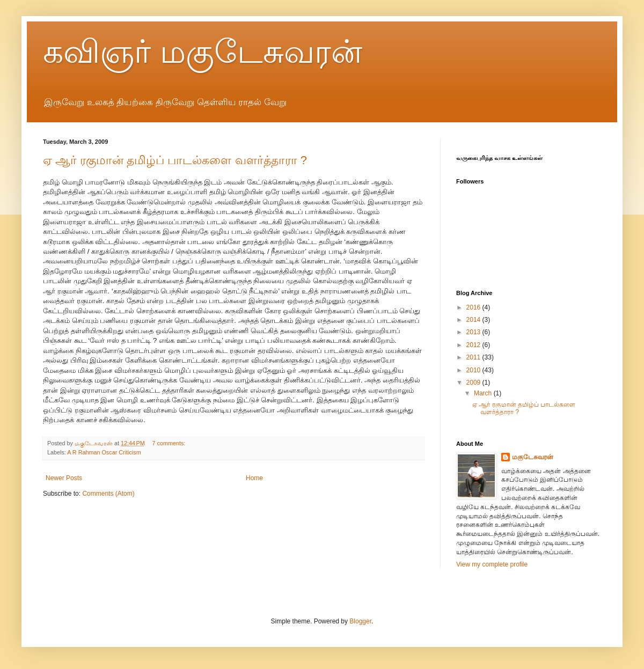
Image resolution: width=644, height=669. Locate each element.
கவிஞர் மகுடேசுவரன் (203, 52)
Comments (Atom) (108, 494)
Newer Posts (64, 478)
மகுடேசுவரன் (533, 457)
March (484, 393)
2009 (474, 383)
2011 (474, 357)
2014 (474, 320)
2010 (474, 370)
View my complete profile (492, 564)
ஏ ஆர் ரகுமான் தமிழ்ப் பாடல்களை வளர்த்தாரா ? (175, 160)
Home (254, 478)
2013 (474, 332)
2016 (474, 307)
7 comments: (170, 443)
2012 (474, 345)
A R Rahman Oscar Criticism (104, 452)
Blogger (360, 621)
